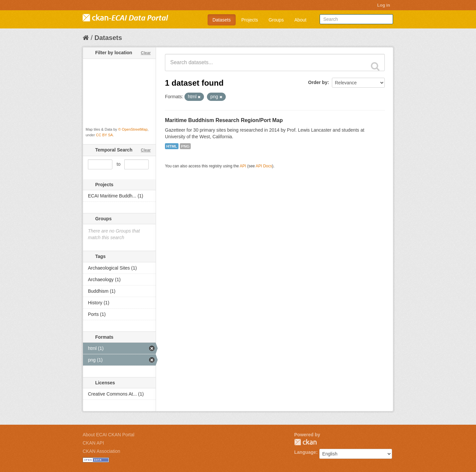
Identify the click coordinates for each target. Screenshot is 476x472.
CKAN (305, 442)
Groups (276, 20)
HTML (172, 146)
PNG (185, 146)
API (243, 166)
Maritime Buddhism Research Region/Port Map (224, 120)
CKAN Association (101, 451)
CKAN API (93, 443)
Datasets (222, 20)
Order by (318, 82)
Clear (146, 53)
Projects (250, 20)
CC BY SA (104, 135)
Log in (384, 5)
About (300, 20)
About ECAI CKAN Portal (108, 435)
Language (305, 452)
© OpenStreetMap (133, 129)
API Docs (264, 166)
